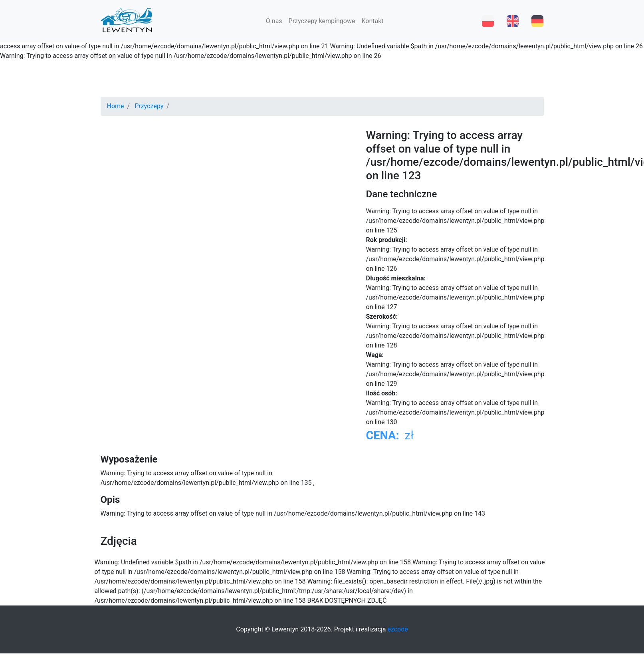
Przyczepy (149, 106)
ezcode (397, 629)
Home (116, 106)
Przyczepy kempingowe (322, 21)
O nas (274, 21)
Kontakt (372, 21)
